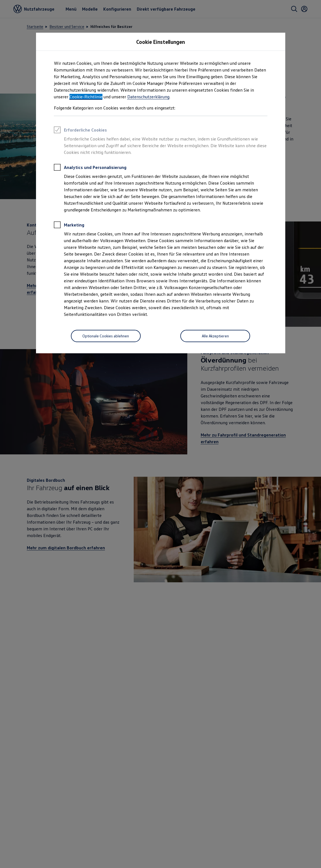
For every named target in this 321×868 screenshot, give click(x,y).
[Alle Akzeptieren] (215, 336)
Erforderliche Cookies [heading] (80, 131)
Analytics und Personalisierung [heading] (90, 168)
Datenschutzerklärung (148, 97)
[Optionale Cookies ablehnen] (106, 336)
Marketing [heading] (69, 226)
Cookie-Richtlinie (86, 97)
